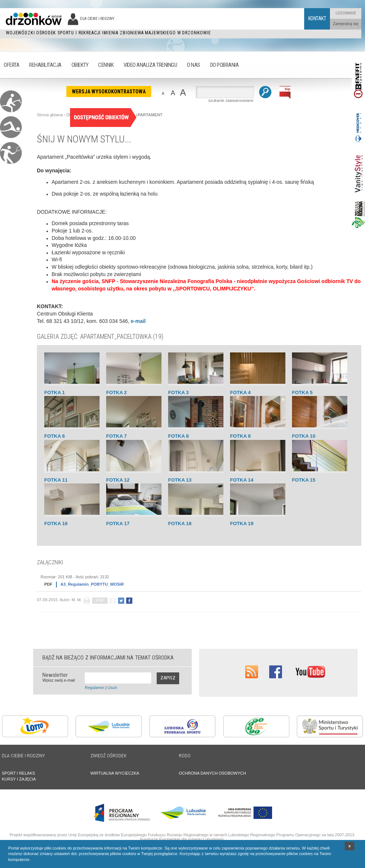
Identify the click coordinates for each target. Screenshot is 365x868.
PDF (100, 600)
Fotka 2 (117, 392)
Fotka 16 (56, 523)
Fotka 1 (55, 392)
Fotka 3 (178, 392)
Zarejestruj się (346, 24)
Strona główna (50, 115)
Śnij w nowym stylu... (84, 139)
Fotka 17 (118, 523)
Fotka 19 (242, 523)
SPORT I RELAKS (18, 773)
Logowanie (346, 13)
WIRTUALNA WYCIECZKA (115, 773)
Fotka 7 (117, 436)
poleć (113, 601)
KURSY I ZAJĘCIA (19, 779)
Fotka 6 (55, 436)
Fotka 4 (240, 392)
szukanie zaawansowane (231, 100)
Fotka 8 (178, 436)
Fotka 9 (240, 436)
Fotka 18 (180, 523)
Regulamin (95, 688)
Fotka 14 (242, 480)
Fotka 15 (304, 480)
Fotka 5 (302, 392)
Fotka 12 (118, 480)
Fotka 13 (180, 480)
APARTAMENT (148, 115)
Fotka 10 (304, 436)
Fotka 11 (56, 480)
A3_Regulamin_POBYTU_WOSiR (82, 584)
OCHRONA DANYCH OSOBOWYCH (212, 773)
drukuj (87, 601)
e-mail (138, 321)
